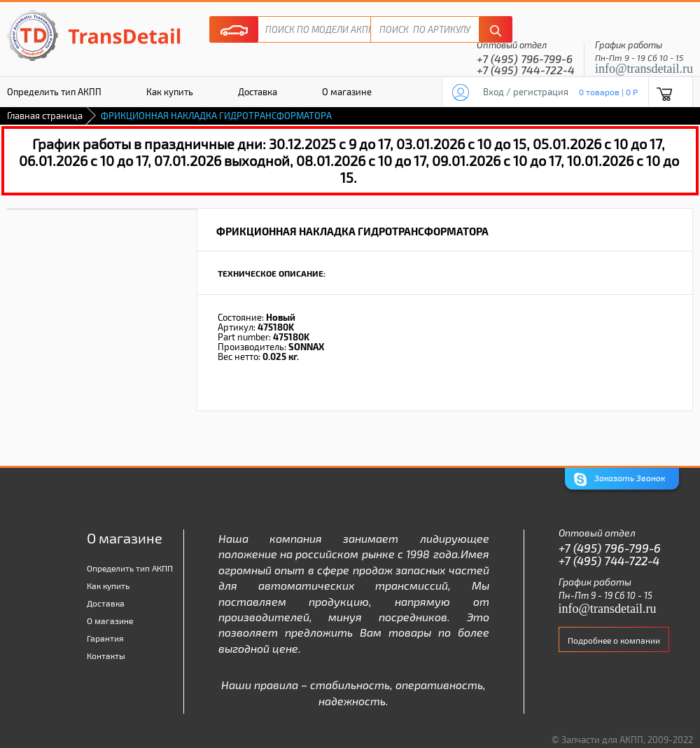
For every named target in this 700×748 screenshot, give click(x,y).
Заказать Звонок (619, 479)
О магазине (347, 92)
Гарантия (105, 638)
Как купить (170, 92)
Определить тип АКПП (130, 568)
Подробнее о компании (614, 640)
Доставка (258, 92)
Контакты (106, 656)
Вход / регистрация (526, 92)
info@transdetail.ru (644, 69)
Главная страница (45, 116)
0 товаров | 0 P (608, 92)
